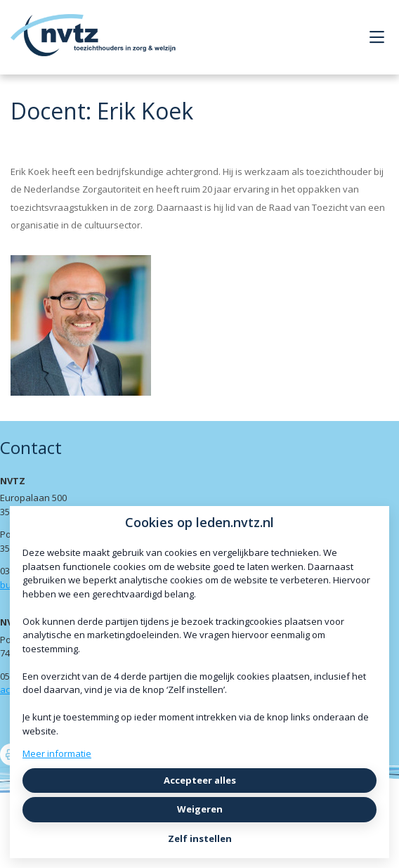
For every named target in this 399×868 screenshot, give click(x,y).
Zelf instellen (200, 838)
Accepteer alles (200, 780)
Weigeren (200, 809)
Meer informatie (57, 753)
